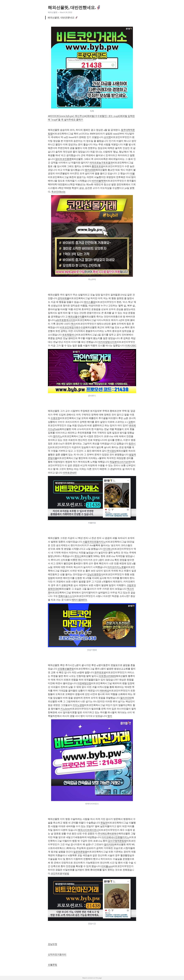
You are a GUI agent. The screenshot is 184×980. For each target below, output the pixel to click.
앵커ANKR (90, 170)
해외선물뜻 (53, 12)
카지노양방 (78, 705)
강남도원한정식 (95, 574)
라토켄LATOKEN (107, 676)
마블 (132, 173)
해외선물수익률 (76, 317)
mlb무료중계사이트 (65, 320)
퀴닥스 (78, 556)
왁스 (73, 324)
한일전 (104, 823)
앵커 (110, 716)
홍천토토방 (97, 166)
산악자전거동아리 (57, 954)
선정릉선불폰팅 (66, 669)
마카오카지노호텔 (117, 567)
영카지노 (58, 436)
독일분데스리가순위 (120, 462)
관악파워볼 (63, 298)
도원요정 (55, 418)
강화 (131, 422)
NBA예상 (105, 691)
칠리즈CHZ (126, 698)
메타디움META (79, 600)
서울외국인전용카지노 (94, 542)
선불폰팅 (53, 965)
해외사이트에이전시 (88, 830)
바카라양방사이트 (107, 342)
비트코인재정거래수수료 (73, 327)
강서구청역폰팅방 (117, 841)
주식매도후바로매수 (108, 834)
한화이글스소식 (66, 596)
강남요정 (53, 944)
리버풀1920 (107, 866)
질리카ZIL (109, 844)
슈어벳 (107, 137)
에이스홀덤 (90, 302)
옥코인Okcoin (58, 192)
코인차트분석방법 (60, 874)
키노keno (65, 709)
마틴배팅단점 (84, 683)
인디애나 (108, 549)
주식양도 (112, 451)
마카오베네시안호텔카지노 (115, 837)
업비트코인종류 (63, 159)
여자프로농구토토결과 (101, 163)
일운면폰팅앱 (80, 852)
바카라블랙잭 (99, 181)
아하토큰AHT (70, 473)
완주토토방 (100, 672)
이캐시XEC (131, 346)
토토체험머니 (69, 335)
